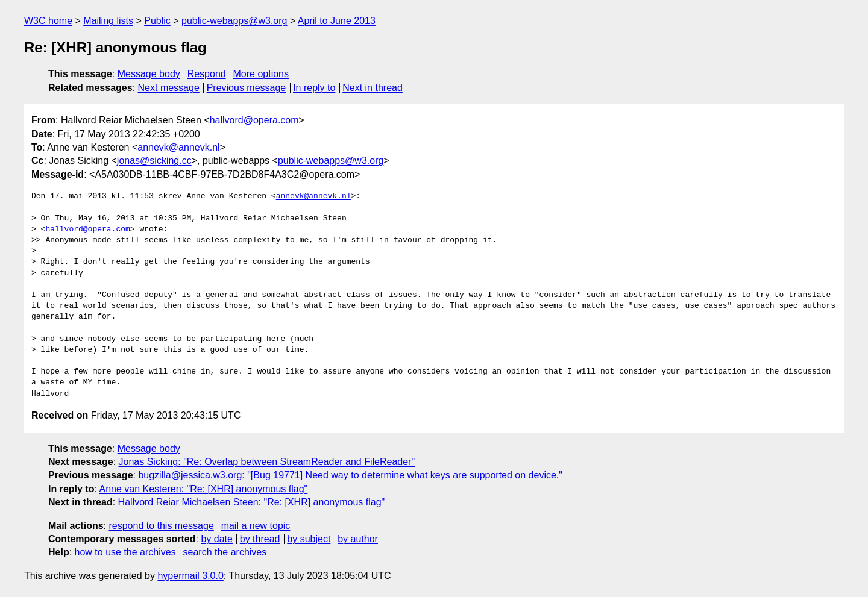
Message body (149, 74)
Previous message (247, 88)
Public (157, 21)
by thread (260, 539)
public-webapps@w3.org (234, 21)
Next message (169, 88)
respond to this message (161, 526)
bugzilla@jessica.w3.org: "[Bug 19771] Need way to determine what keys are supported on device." (350, 475)
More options (261, 74)
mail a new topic (256, 526)
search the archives (225, 552)
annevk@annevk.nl (178, 147)
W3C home (48, 21)
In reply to (314, 88)
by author (358, 539)
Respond (207, 74)
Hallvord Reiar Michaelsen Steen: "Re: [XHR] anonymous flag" (252, 502)
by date (216, 539)
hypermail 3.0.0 (190, 576)
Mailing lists (108, 21)
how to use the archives (125, 552)
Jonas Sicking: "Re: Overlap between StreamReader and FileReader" (267, 462)
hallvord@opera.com (254, 120)
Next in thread (373, 88)
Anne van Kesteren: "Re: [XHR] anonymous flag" (203, 489)
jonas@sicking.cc (154, 161)
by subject (309, 539)
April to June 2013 (337, 21)
